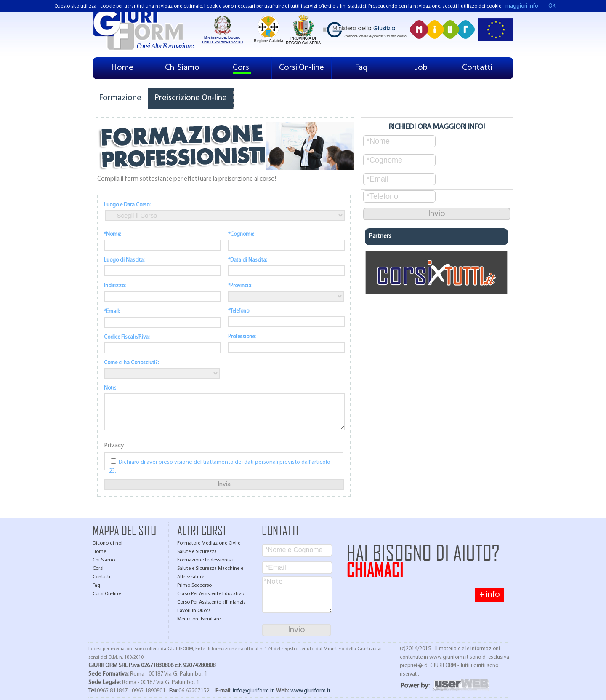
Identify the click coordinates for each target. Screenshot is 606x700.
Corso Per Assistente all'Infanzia (211, 602)
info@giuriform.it (253, 691)
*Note (297, 595)
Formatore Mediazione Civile (209, 543)
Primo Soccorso (194, 585)
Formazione (120, 98)
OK (552, 6)
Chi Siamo (182, 68)
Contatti (477, 68)
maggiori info (522, 6)
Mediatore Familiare (199, 619)
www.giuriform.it (310, 691)
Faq (361, 68)
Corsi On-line (302, 68)
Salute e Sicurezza (197, 552)
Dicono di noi (108, 543)
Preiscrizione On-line (191, 98)
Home (122, 68)
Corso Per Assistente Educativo (211, 594)
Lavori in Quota (194, 611)
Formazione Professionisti (205, 560)
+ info (490, 595)
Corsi (242, 68)
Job (421, 68)
